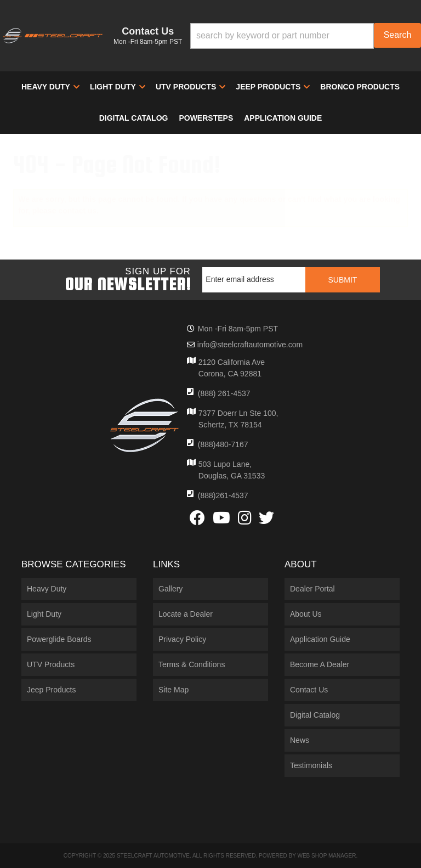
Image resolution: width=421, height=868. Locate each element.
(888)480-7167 (223, 444)
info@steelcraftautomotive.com (250, 345)
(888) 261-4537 (224, 393)
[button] (306, 36)
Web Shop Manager (326, 856)
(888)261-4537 (223, 495)
